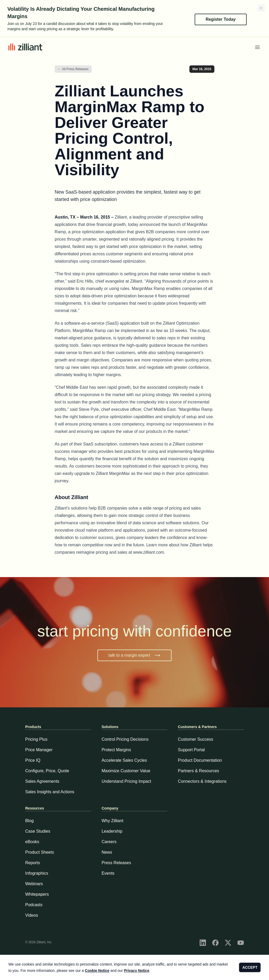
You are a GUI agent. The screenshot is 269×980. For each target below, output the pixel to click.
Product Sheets (40, 852)
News (107, 852)
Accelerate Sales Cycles (124, 760)
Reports (33, 863)
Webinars (34, 884)
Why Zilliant (113, 821)
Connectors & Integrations (202, 781)
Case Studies (38, 831)
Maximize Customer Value (126, 771)
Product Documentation (200, 760)
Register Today (221, 19)
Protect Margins (116, 750)
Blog (29, 821)
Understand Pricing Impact (126, 781)
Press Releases (116, 863)
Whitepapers (37, 894)
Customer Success (195, 739)
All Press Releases (75, 69)
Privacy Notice (137, 971)
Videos (32, 915)
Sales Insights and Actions (50, 792)
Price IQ (33, 760)
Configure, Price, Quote (47, 771)
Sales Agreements (42, 781)
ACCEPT (250, 967)
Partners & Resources (198, 771)
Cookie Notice (97, 971)
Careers (109, 842)
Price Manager (39, 750)
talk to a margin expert (134, 655)
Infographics (37, 873)
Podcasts (34, 905)
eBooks (32, 842)
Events (108, 873)
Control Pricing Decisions (125, 739)
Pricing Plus (36, 739)
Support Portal (191, 750)
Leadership (112, 831)
